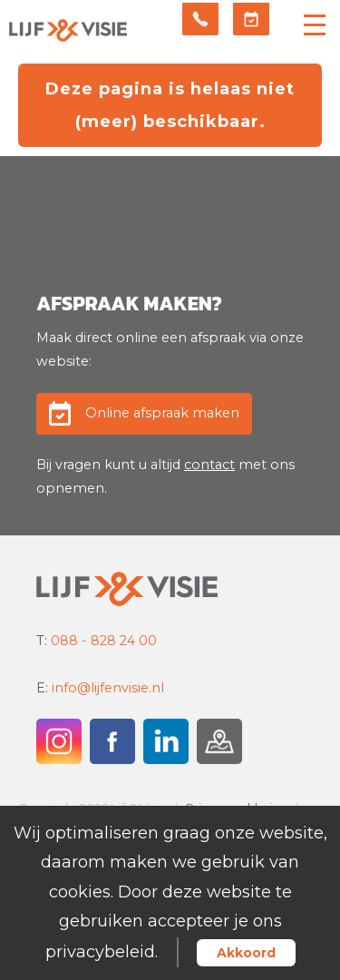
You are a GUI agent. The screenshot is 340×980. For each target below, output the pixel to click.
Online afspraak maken (162, 413)
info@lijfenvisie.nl (108, 688)
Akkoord (246, 953)
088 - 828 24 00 (104, 641)
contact (209, 465)
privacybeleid (100, 952)
